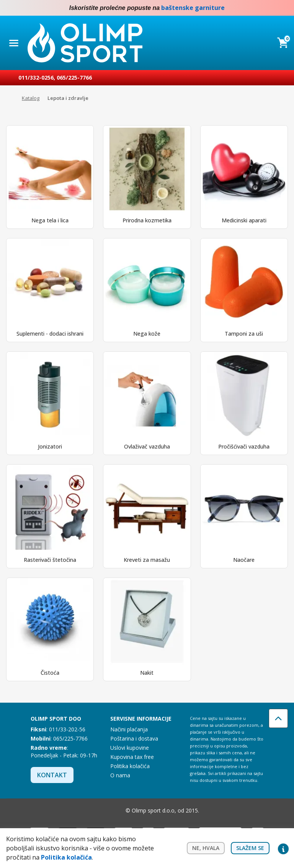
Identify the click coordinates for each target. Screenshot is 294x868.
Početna (10, 98)
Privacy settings (283, 848)
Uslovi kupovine (130, 748)
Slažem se (250, 848)
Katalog (31, 98)
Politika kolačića (130, 766)
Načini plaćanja (129, 729)
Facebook (268, 8)
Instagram (283, 8)
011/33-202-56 (67, 729)
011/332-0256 (36, 77)
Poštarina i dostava (134, 738)
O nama (120, 775)
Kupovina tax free (132, 757)
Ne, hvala (206, 848)
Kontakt (52, 775)
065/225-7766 (74, 77)
